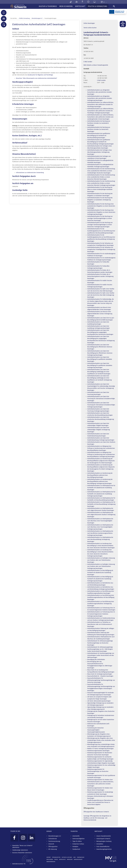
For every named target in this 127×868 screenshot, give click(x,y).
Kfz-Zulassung (53, 849)
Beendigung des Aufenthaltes (96, 660)
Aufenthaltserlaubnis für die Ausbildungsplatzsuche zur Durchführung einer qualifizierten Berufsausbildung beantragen (101, 231)
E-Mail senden (88, 62)
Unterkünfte (76, 836)
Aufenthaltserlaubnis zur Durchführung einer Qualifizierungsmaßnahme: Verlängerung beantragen (101, 604)
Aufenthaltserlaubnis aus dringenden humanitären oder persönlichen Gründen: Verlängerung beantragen (100, 98)
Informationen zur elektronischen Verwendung (30, 173)
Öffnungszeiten (53, 847)
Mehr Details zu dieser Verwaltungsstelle (96, 65)
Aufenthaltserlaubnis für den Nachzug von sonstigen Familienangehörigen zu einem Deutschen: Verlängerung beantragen (100, 225)
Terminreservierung (54, 841)
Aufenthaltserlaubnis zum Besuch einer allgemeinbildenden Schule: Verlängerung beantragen (100, 314)
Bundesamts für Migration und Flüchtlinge (40, 75)
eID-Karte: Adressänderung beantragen (99, 701)
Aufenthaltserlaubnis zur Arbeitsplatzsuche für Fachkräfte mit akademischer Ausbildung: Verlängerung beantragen (101, 494)
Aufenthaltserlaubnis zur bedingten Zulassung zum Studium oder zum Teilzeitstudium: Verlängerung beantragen (101, 566)
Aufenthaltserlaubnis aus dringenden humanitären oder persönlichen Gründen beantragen (100, 92)
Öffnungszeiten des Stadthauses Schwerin (96, 812)
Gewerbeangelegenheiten (104, 849)
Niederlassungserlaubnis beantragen (98, 751)
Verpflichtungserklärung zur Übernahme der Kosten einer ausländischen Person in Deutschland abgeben (100, 802)
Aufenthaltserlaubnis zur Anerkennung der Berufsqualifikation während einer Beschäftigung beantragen (100, 475)
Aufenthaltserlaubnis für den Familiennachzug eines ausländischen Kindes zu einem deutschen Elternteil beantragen (101, 177)
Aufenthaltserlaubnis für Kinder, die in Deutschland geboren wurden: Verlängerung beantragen (100, 276)
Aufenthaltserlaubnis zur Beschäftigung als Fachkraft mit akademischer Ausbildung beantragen (100, 573)
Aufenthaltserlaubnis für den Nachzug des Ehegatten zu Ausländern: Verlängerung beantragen (100, 200)
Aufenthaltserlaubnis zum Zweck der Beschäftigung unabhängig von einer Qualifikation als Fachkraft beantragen (99, 372)
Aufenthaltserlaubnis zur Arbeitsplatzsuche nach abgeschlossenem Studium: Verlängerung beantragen (101, 515)
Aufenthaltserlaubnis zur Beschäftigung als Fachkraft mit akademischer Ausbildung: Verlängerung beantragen (100, 579)
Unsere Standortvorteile (104, 836)
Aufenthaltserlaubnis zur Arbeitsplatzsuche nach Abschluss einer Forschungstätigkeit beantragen (100, 521)
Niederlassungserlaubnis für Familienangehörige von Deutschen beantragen (98, 771)
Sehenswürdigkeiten (78, 839)
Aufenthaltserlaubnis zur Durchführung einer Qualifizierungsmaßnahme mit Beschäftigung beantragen (101, 597)
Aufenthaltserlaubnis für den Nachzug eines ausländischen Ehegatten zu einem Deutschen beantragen (101, 206)
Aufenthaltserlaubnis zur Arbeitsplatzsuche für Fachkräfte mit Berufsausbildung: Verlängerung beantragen (101, 504)
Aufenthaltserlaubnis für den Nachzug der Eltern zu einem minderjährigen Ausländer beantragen (100, 189)
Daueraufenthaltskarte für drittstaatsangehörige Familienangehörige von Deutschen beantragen (101, 680)
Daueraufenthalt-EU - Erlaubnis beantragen (100, 676)
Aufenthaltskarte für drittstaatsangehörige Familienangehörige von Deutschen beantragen (100, 643)
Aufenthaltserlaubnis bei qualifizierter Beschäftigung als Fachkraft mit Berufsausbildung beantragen (99, 136)
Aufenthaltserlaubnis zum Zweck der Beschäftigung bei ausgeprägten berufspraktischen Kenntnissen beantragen (100, 332)
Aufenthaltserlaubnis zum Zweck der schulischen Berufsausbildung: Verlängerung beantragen (101, 419)
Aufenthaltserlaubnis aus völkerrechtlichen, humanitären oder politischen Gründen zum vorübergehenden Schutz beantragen (100, 117)
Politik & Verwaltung (24, 18)
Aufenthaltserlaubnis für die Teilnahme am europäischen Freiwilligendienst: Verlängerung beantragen (101, 249)
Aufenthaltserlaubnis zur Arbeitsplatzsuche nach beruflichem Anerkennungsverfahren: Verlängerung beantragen (100, 533)
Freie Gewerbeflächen (103, 847)
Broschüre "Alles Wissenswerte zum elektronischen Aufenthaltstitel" (37, 78)
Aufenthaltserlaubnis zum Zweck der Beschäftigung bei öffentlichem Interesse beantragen (100, 347)
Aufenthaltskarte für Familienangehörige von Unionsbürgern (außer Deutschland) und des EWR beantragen (101, 655)
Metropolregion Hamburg (104, 841)
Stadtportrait (76, 849)
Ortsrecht (51, 844)
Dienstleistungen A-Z (55, 836)
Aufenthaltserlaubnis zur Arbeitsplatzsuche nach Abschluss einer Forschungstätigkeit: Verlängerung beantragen (100, 527)
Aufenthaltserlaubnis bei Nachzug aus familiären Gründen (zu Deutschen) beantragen (99, 129)
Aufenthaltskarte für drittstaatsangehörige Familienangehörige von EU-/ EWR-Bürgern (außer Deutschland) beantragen (100, 649)
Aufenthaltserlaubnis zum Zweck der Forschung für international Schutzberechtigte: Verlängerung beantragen (101, 405)
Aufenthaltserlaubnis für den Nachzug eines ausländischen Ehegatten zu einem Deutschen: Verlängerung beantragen (101, 212)
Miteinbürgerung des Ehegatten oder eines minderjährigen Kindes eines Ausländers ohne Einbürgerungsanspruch (101, 740)
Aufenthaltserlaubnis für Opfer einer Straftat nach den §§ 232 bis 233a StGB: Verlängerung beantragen (101, 295)
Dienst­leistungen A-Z (37, 18)
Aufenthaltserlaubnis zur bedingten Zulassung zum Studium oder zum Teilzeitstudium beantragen (101, 560)
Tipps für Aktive (77, 841)
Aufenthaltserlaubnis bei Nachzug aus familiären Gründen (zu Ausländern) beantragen (99, 123)
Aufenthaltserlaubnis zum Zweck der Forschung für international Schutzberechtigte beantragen (101, 399)
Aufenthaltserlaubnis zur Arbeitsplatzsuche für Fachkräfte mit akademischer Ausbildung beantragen (101, 488)
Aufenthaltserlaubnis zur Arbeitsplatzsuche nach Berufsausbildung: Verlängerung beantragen (100, 539)
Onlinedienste (53, 839)
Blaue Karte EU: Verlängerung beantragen (100, 674)
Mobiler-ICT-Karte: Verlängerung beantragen (100, 749)
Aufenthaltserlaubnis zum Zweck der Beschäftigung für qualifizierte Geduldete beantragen (100, 359)
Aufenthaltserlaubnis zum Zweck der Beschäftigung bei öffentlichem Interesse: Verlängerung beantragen (100, 353)
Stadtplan (75, 847)
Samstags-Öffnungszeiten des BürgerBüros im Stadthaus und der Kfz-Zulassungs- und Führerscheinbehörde (97, 818)
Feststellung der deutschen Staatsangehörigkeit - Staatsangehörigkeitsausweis (96, 730)
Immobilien (100, 844)
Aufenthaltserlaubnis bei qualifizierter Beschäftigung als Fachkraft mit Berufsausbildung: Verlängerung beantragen (100, 142)
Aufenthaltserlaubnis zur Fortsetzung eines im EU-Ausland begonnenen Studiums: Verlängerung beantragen (101, 614)
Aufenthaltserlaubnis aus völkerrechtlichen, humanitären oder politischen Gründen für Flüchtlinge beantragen (100, 105)
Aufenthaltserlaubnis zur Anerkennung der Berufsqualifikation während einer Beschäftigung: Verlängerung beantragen (100, 481)
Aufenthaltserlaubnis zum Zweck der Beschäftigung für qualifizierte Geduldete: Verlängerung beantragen (100, 365)
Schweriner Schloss (78, 844)
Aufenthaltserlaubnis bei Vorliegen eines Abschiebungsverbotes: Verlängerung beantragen (100, 152)
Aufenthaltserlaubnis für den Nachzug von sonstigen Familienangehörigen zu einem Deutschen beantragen (100, 218)
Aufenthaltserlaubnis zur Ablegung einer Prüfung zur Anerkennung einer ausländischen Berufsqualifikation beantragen (101, 448)
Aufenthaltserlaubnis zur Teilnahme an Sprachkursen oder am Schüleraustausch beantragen (100, 624)
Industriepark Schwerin (103, 839)
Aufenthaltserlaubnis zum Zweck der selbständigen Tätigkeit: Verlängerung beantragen (99, 430)
